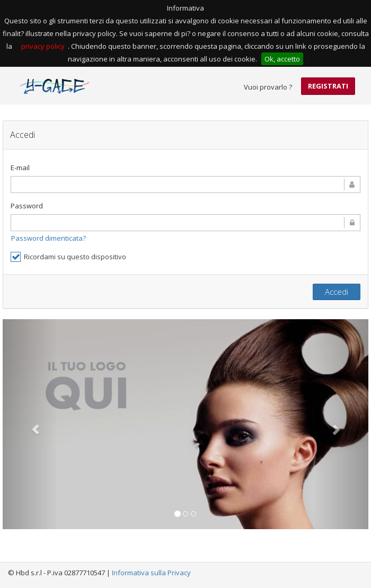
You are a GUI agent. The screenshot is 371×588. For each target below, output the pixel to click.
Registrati (328, 86)
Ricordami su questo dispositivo (68, 257)
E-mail (20, 168)
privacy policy (43, 46)
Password (27, 206)
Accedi (337, 292)
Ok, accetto (282, 59)
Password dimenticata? (48, 238)
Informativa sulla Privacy (151, 573)
